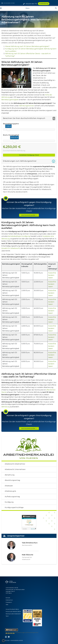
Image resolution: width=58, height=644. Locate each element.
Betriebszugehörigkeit (10, 100)
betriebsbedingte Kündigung (19, 236)
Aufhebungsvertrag (12, 497)
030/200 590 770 (30, 4)
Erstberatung (44, 4)
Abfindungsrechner (27, 106)
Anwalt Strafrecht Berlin (12, 609)
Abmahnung (10, 475)
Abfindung (6, 407)
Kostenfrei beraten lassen (52, 275)
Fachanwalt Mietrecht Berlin (13, 611)
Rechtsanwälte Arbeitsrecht (13, 614)
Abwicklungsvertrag (12, 480)
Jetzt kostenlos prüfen (29, 215)
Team (7, 616)
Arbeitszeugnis (10, 491)
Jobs (7, 604)
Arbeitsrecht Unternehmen (15, 469)
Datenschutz (9, 600)
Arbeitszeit (9, 486)
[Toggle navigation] (26, 8)
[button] (3, 641)
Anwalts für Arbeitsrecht (11, 248)
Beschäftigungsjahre (11, 124)
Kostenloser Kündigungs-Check (29, 155)
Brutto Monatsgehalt (11, 135)
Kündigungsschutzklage (14, 507)
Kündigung (9, 502)
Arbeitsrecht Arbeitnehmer (15, 464)
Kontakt (8, 598)
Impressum (9, 602)
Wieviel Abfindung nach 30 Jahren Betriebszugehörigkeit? (27, 46)
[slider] (8, 129)
